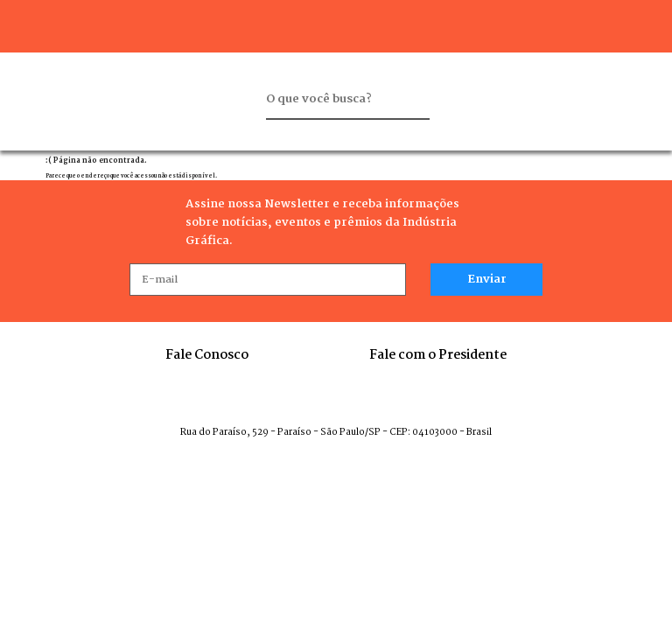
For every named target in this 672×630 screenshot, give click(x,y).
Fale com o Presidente (438, 355)
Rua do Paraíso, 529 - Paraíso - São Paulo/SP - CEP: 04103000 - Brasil (336, 433)
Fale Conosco (207, 355)
